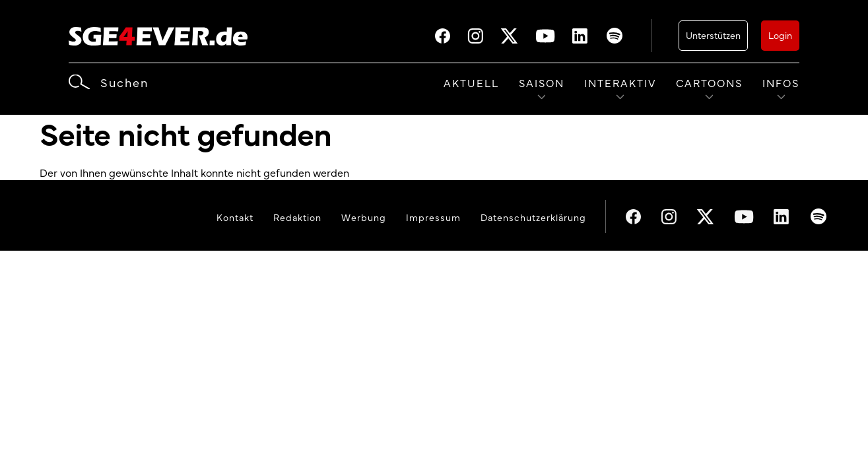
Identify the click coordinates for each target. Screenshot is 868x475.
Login (780, 35)
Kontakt (235, 217)
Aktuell (471, 82)
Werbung (364, 217)
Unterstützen (713, 35)
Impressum (433, 217)
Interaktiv (620, 82)
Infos (781, 82)
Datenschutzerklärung (533, 217)
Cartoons (709, 82)
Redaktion (297, 217)
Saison (542, 82)
